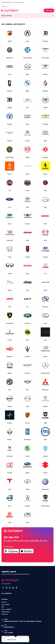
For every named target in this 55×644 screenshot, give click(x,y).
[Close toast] (28, 638)
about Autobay (6, 2)
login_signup (49, 11)
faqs (3, 607)
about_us (4, 602)
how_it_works (15, 2)
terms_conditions (6, 609)
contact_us (5, 614)
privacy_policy (6, 612)
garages (22, 2)
